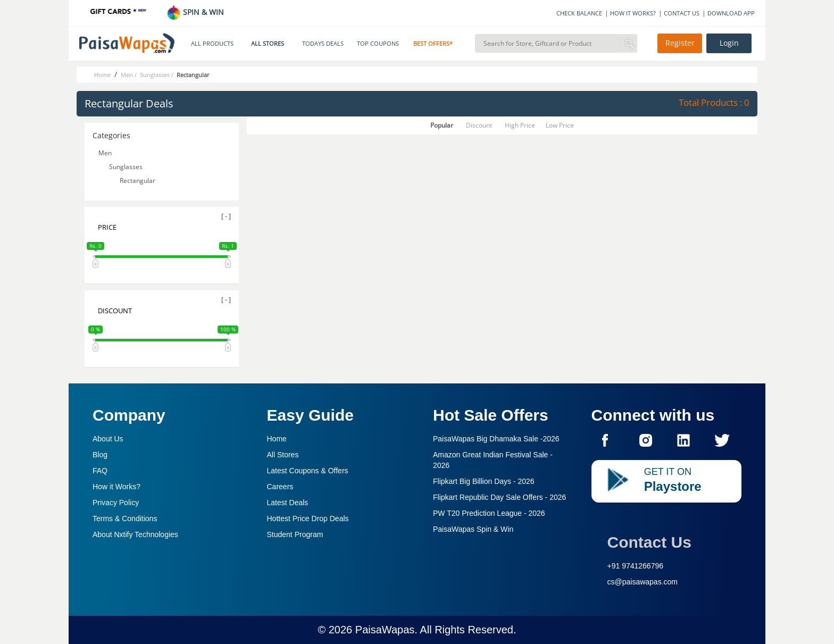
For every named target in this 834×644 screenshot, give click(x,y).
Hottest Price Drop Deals (308, 518)
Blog (100, 455)
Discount (479, 125)
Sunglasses (126, 167)
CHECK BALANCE (579, 13)
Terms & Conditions (125, 518)
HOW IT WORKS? (633, 13)
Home (277, 439)
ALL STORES (268, 44)
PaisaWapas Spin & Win (473, 529)
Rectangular (137, 181)
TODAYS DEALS (323, 44)
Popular (442, 125)
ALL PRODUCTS (212, 44)
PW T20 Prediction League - (489, 513)
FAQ (100, 471)
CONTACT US (682, 13)
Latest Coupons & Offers (308, 471)
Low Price (560, 125)
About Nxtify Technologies (135, 534)
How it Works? (116, 487)
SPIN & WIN (195, 12)
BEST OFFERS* (433, 44)
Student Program (295, 534)
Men (105, 153)
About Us (108, 439)
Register (680, 43)
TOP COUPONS (378, 44)
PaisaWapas (385, 630)
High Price (520, 125)
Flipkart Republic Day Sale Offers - (499, 497)
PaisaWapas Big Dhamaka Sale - (496, 439)
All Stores (283, 455)
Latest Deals (288, 503)
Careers (280, 487)
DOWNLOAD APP (731, 13)
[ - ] (226, 216)
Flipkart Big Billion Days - (484, 481)
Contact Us (649, 542)
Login (729, 43)
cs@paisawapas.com (643, 582)
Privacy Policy (116, 503)
